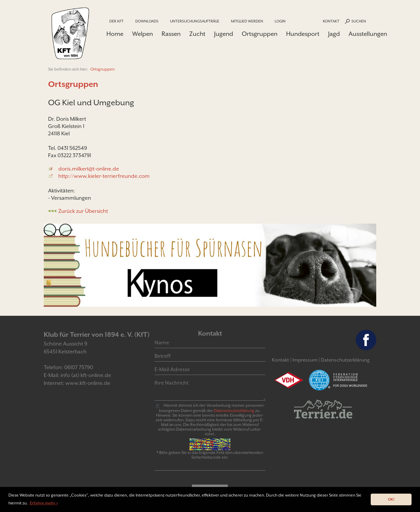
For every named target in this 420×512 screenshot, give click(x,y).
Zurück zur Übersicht (83, 211)
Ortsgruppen (260, 34)
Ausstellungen (368, 34)
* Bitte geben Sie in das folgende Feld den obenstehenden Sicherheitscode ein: (210, 455)
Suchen (359, 21)
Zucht (197, 34)
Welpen (142, 34)
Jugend (224, 34)
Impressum (305, 360)
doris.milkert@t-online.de (89, 169)
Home (115, 34)
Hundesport (303, 34)
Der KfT (117, 21)
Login (280, 21)
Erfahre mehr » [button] (44, 503)
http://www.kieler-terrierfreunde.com (104, 176)
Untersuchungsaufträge (195, 21)
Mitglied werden (247, 21)
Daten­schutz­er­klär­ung (234, 411)
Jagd (334, 34)
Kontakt (331, 21)
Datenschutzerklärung (345, 360)
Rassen (171, 34)
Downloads (147, 21)
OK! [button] (391, 499)
